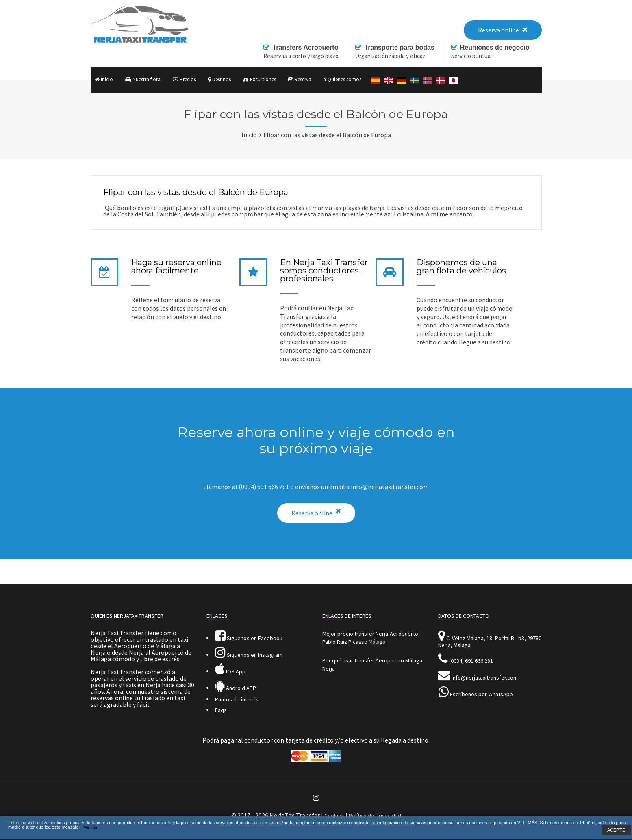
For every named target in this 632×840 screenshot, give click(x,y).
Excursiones (260, 79)
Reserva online (312, 513)
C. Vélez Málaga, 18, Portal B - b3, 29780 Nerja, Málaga (490, 642)
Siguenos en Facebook (249, 638)
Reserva (300, 79)
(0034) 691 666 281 (471, 661)
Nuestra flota (143, 79)
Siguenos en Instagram (249, 655)
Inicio (104, 79)
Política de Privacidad (375, 816)
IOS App (230, 671)
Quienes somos (342, 79)
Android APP (236, 688)
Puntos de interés (237, 699)
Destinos (219, 79)
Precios (184, 79)
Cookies (334, 816)
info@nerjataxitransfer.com (485, 678)
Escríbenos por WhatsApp (481, 694)
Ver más (91, 827)
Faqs (221, 710)
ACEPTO (617, 830)
